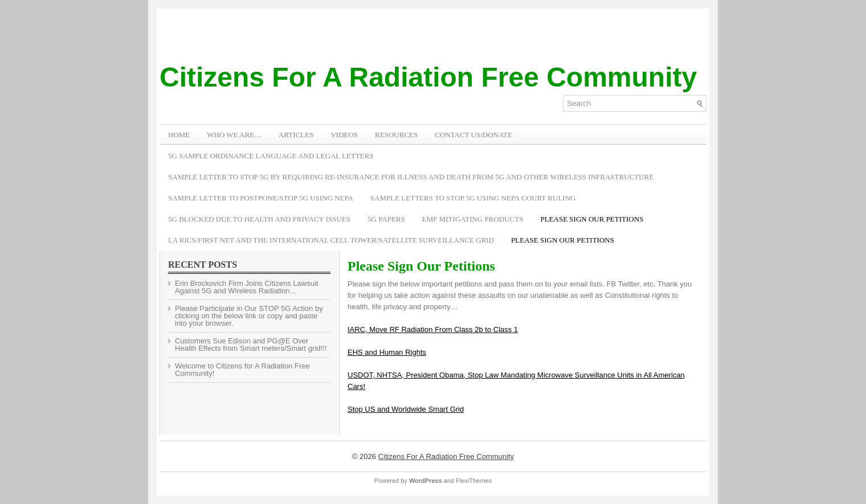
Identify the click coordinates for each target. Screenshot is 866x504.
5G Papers (386, 219)
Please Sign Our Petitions (592, 219)
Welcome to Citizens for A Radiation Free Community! (242, 370)
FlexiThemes (474, 481)
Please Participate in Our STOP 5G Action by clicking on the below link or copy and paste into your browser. (249, 316)
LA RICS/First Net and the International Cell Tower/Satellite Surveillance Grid (331, 240)
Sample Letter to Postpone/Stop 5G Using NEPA (261, 198)
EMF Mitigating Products (473, 219)
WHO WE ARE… (234, 135)
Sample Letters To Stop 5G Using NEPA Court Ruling (473, 198)
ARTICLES (296, 135)
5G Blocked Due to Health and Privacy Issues (259, 219)
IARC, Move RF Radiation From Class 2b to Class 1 (433, 329)
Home (179, 135)
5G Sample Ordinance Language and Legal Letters (271, 156)
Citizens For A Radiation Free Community (428, 77)
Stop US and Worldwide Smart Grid (406, 409)
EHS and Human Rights (387, 352)
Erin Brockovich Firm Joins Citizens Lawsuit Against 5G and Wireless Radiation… (246, 287)
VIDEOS (344, 135)
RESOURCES (396, 135)
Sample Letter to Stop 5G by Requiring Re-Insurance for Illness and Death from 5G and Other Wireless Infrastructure (411, 177)
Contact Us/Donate (473, 135)
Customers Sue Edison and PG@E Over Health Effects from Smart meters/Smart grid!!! (251, 345)
